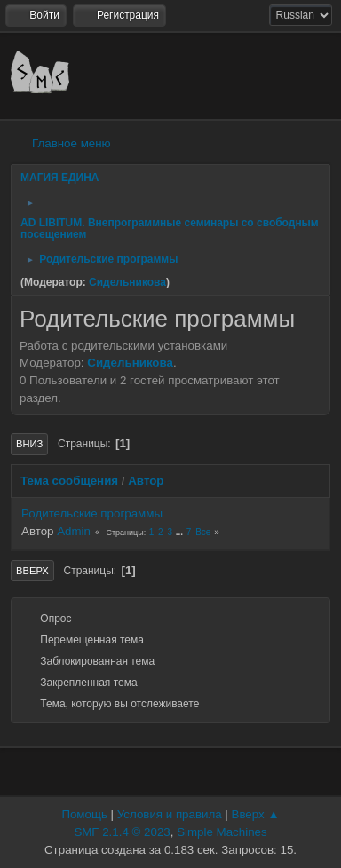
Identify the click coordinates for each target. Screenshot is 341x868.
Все (203, 532)
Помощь (84, 814)
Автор (146, 481)
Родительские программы (92, 513)
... (181, 532)
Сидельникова (127, 282)
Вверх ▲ (256, 814)
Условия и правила (170, 814)
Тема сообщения (69, 481)
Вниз (29, 444)
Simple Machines (222, 832)
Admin (74, 531)
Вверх (32, 571)
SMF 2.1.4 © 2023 (122, 832)
